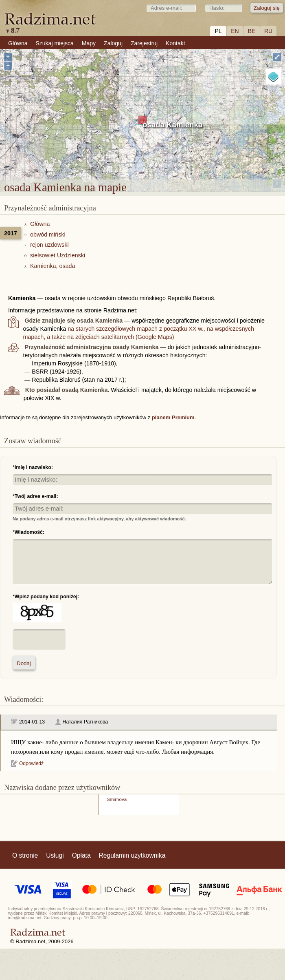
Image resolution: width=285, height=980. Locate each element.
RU (268, 31)
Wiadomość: (30, 532)
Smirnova (117, 799)
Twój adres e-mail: (36, 496)
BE (252, 31)
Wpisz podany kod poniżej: (47, 597)
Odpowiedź (31, 763)
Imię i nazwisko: (34, 467)
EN (235, 31)
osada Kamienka (172, 125)
